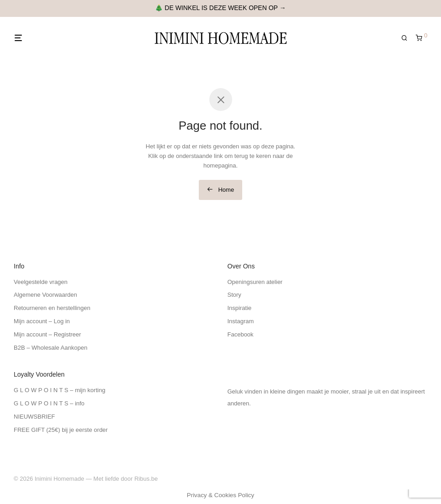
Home (220, 190)
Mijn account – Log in (42, 321)
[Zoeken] (408, 38)
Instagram (241, 321)
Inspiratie (240, 308)
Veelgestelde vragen (41, 282)
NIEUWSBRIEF (34, 417)
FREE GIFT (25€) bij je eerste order (61, 430)
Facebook (241, 334)
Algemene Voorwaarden (45, 295)
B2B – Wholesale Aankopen (50, 348)
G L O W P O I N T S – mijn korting (59, 390)
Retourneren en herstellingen (52, 308)
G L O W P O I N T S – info (49, 403)
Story (234, 295)
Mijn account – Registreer (47, 334)
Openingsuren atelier (255, 282)
